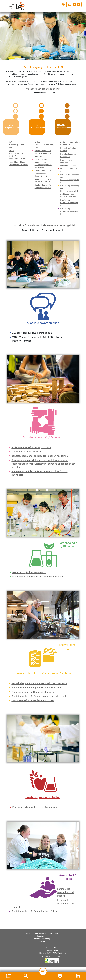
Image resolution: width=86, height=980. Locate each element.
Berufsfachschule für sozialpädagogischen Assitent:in (40, 452)
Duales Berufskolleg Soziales (26, 447)
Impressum (42, 932)
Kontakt (42, 937)
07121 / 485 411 (53, 943)
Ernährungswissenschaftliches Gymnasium (35, 803)
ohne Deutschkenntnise (18, 154)
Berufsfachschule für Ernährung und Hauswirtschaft (43, 169)
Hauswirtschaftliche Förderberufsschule (32, 696)
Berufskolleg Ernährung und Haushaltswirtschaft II (38, 683)
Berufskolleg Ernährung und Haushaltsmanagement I (39, 679)
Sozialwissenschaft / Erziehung (43, 433)
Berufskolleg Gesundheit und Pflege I (69, 198)
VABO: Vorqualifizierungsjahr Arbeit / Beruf (17, 149)
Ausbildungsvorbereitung (43, 319)
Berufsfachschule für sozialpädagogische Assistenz (43, 149)
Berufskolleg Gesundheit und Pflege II (69, 207)
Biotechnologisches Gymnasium (29, 568)
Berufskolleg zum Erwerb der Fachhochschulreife (68, 158)
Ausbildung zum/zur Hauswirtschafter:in (33, 688)
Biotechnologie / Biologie (67, 540)
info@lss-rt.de (53, 946)
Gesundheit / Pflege (68, 873)
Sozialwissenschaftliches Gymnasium (31, 443)
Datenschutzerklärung (42, 934)
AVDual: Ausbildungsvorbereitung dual (19, 141)
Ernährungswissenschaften (43, 793)
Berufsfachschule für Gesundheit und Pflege (34, 907)
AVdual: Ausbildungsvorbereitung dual (44, 141)
